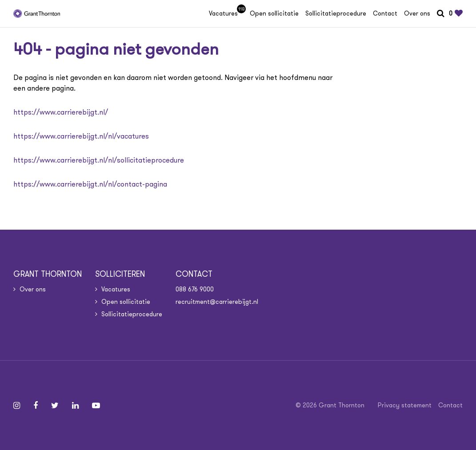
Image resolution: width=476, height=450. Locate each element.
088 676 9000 (195, 289)
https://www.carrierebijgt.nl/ (61, 112)
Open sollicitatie (274, 13)
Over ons (417, 13)
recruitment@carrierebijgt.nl (217, 302)
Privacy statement (405, 405)
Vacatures (226, 13)
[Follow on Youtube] (96, 406)
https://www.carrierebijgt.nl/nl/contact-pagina (90, 184)
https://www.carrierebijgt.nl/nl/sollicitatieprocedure (99, 160)
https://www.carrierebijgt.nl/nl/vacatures (81, 136)
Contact (385, 13)
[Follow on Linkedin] (75, 406)
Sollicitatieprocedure (336, 13)
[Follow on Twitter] (55, 406)
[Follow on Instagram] (17, 406)
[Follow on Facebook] (36, 406)
